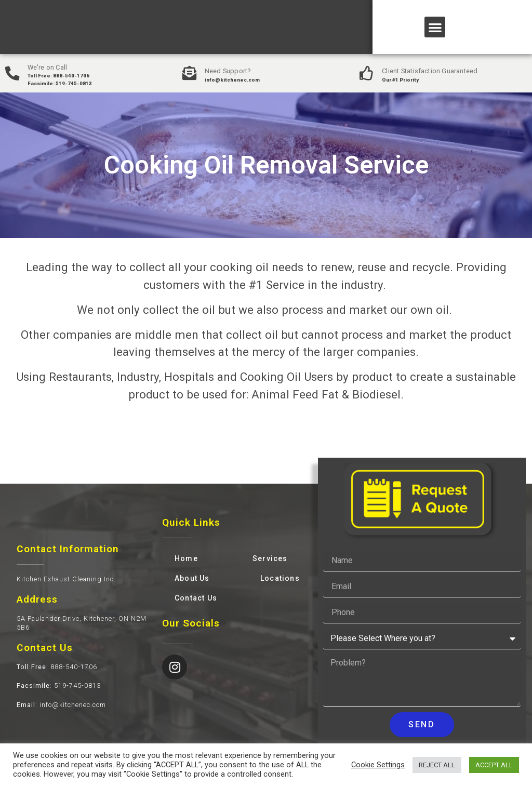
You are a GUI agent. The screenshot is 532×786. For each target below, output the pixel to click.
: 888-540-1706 (57, 667)
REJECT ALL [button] (437, 765)
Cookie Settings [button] (378, 765)
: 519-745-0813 (59, 685)
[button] (435, 27)
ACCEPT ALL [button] (494, 765)
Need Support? (229, 71)
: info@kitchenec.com (61, 705)
